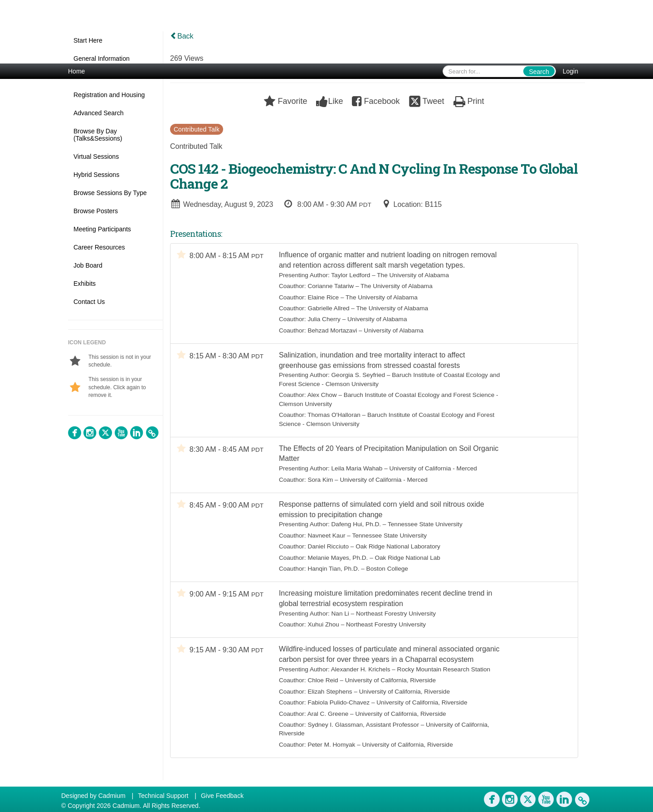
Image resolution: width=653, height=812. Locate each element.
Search (539, 72)
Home (76, 71)
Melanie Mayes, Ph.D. (338, 561)
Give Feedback (222, 796)
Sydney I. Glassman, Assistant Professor (364, 731)
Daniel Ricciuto (329, 550)
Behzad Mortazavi (333, 331)
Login (570, 71)
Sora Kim (321, 482)
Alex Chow (322, 397)
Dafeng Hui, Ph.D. (356, 528)
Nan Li (340, 618)
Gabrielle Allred (329, 309)
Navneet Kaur (327, 539)
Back (182, 36)
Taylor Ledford (351, 276)
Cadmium (112, 796)
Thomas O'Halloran (334, 417)
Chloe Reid (323, 686)
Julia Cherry (324, 320)
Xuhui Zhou (324, 629)
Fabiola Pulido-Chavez (339, 708)
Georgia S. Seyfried (358, 377)
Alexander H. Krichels (361, 675)
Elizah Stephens (330, 697)
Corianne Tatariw (331, 286)
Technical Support (163, 796)
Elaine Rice (324, 298)
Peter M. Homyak (332, 751)
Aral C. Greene (328, 719)
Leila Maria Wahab (357, 471)
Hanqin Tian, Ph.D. (334, 572)
